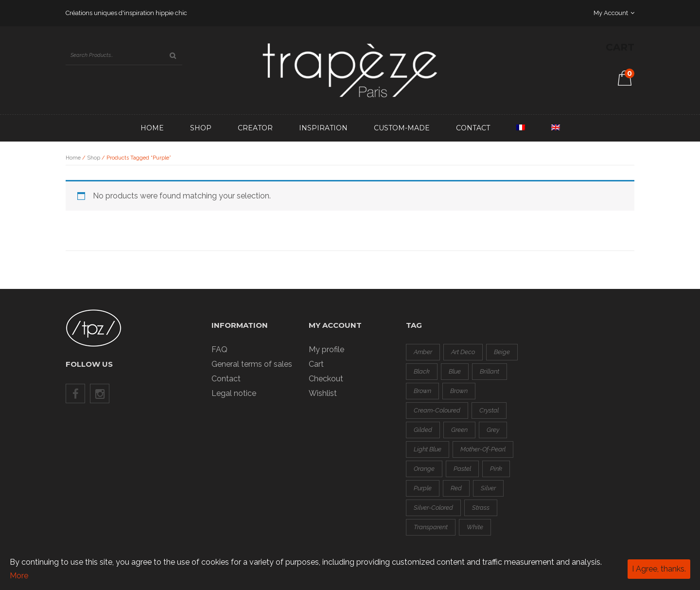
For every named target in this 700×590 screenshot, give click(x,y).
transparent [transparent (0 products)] (431, 527)
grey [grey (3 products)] (493, 430)
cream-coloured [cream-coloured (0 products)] (437, 410)
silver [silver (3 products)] (488, 488)
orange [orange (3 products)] (424, 469)
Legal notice (234, 393)
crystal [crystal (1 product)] (489, 410)
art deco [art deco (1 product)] (463, 352)
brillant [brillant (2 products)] (490, 371)
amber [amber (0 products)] (423, 352)
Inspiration (323, 128)
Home (152, 128)
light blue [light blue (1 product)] (428, 449)
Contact (473, 128)
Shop (201, 128)
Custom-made (402, 128)
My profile (326, 349)
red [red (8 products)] (456, 488)
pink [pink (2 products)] (496, 469)
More (19, 576)
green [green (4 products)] (459, 430)
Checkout (326, 379)
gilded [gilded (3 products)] (423, 430)
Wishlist (323, 393)
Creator (255, 128)
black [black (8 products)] (422, 371)
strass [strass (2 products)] (481, 508)
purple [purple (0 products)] (423, 488)
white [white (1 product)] (475, 527)
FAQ (219, 349)
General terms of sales (252, 364)
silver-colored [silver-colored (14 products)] (433, 508)
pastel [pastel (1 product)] (462, 469)
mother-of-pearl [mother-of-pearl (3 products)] (483, 449)
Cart (316, 364)
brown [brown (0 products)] (422, 391)
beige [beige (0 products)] (502, 352)
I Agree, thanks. (659, 569)
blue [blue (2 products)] (455, 371)
